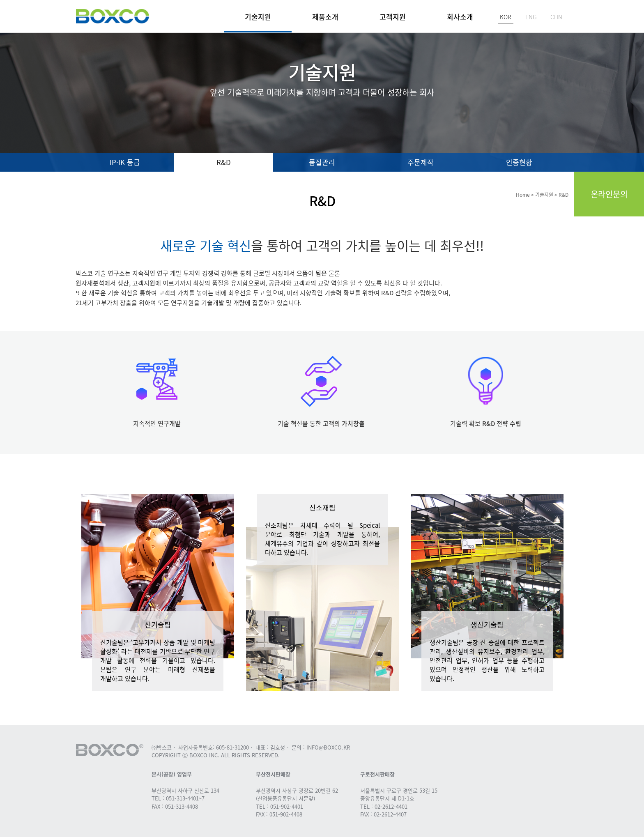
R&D (224, 162)
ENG (531, 17)
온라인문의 (609, 194)
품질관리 (322, 162)
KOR (506, 17)
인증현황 (519, 162)
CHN (556, 17)
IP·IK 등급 (125, 162)
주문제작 (421, 162)
